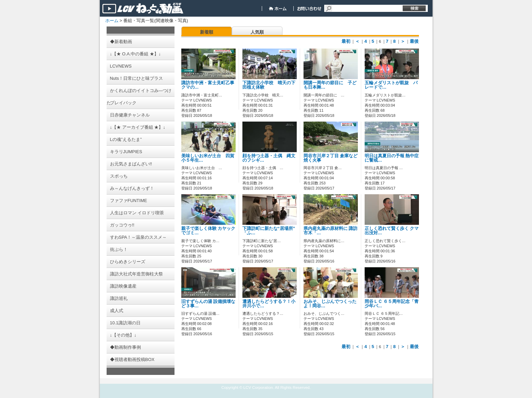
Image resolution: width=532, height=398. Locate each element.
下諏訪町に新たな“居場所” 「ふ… (269, 231)
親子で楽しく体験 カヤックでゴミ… (208, 231)
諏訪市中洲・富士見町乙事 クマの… (210, 85)
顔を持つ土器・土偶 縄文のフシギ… (269, 158)
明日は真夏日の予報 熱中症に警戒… (392, 158)
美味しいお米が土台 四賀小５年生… (208, 158)
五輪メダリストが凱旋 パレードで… (391, 85)
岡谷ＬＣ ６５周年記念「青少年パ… (392, 304)
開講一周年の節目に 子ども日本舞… (330, 85)
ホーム (112, 21)
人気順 (257, 32)
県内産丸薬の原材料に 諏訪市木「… (331, 231)
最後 (414, 41)
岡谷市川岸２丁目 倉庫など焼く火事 (331, 158)
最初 (346, 41)
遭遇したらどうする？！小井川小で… (269, 304)
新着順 (207, 32)
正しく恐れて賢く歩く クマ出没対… (392, 231)
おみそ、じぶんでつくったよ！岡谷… (330, 304)
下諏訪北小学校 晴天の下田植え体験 (269, 85)
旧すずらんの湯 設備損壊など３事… (208, 304)
